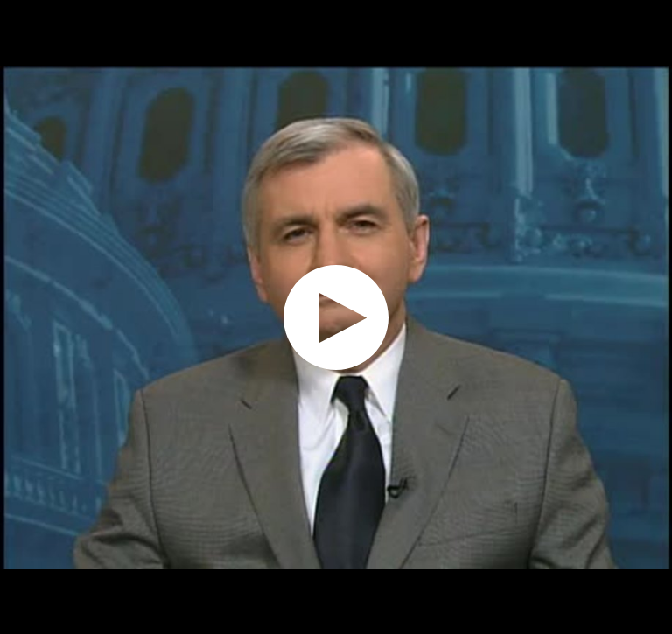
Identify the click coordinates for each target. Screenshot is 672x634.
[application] (336, 317)
